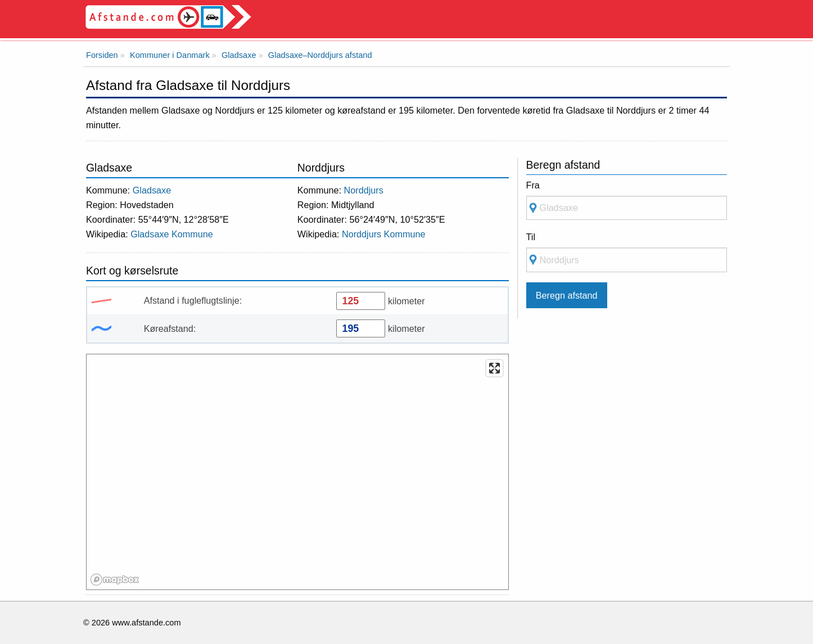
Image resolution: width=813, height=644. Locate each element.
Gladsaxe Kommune (172, 234)
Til (531, 237)
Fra (533, 185)
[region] (298, 472)
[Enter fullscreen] (494, 368)
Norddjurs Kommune (383, 234)
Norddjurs (364, 190)
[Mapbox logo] (115, 580)
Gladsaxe (152, 190)
